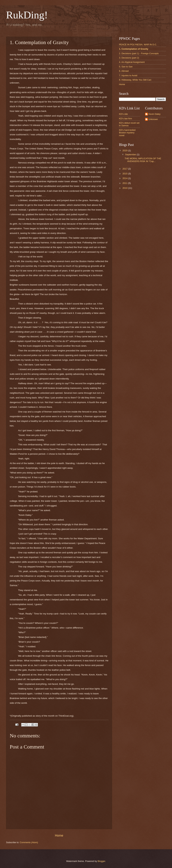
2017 (125, 169)
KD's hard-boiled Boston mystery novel (127, 133)
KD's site (123, 114)
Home (59, 836)
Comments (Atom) (29, 842)
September (131, 154)
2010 (125, 188)
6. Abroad (124, 71)
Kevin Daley (155, 114)
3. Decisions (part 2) (129, 58)
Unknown (153, 119)
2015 (125, 174)
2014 (125, 178)
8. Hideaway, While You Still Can (135, 80)
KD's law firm (126, 119)
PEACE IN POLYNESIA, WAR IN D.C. (138, 45)
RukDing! (27, 15)
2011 (125, 183)
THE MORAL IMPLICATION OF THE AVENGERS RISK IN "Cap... (143, 160)
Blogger (101, 861)
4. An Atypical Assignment (132, 62)
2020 (125, 150)
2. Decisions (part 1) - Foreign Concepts (139, 53)
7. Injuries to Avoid (128, 75)
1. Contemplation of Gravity (134, 49)
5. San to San (126, 67)
